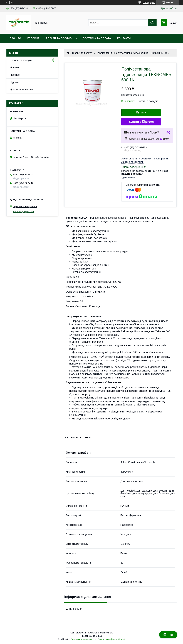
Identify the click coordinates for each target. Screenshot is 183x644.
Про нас (15, 38)
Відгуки (14, 82)
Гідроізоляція (104, 53)
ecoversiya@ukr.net (24, 211)
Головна (33, 38)
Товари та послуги (59, 38)
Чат (168, 635)
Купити (141, 112)
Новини (14, 67)
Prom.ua (108, 633)
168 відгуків (149, 3)
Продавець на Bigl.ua (91, 636)
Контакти (124, 38)
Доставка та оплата (97, 38)
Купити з (141, 122)
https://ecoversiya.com (25, 206)
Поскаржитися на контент (83, 639)
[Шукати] (152, 23)
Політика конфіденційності (111, 639)
